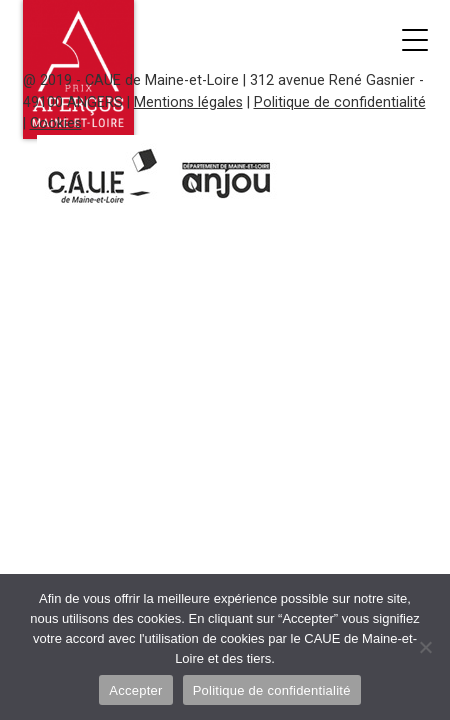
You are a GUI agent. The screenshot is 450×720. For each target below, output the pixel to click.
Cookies (56, 123)
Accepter (135, 690)
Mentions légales (188, 102)
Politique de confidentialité (340, 102)
